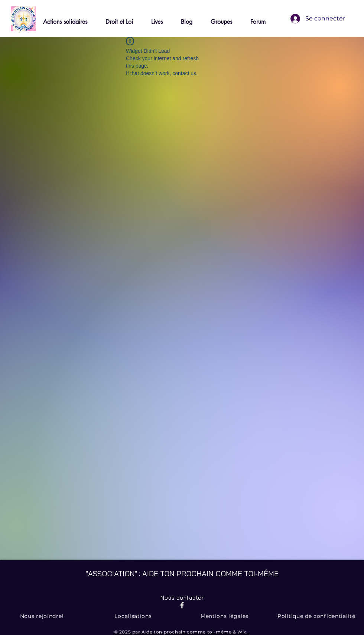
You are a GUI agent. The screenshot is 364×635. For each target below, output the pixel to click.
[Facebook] (182, 605)
